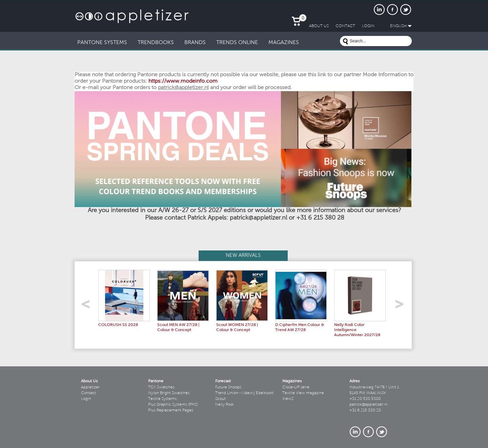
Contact (88, 393)
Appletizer (90, 387)
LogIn (368, 26)
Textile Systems (162, 399)
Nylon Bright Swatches (169, 393)
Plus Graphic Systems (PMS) (173, 405)
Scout (220, 399)
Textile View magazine (303, 393)
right (402, 306)
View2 (288, 399)
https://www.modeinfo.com (183, 81)
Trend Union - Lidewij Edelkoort (244, 393)
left (88, 306)
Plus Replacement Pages (171, 410)
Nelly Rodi (225, 405)
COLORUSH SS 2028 (118, 325)
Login (86, 399)
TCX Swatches (161, 387)
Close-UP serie (296, 387)
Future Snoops (228, 387)
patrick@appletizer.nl (369, 405)
